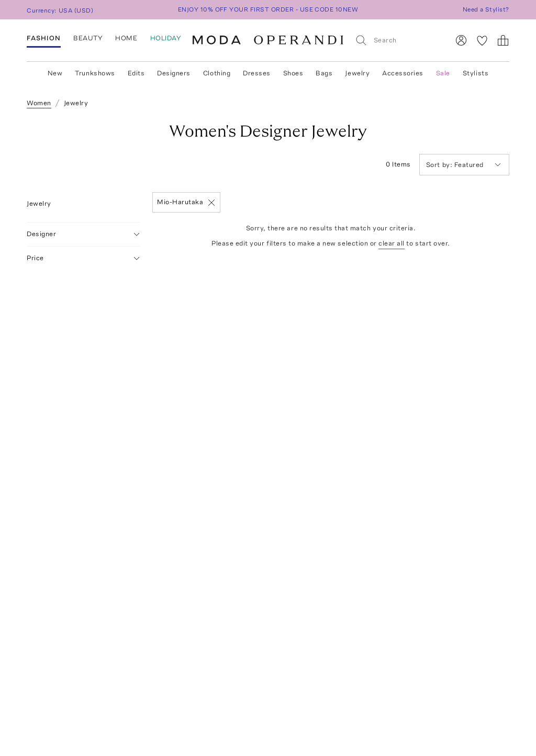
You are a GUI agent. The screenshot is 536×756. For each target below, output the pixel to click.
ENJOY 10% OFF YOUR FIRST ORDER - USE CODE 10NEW (268, 9)
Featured (464, 165)
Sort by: (440, 165)
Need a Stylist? (486, 9)
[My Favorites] (482, 40)
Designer (83, 234)
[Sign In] (461, 40)
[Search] (398, 40)
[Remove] (211, 203)
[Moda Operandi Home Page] (268, 40)
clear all (392, 243)
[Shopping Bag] (503, 40)
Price (83, 258)
